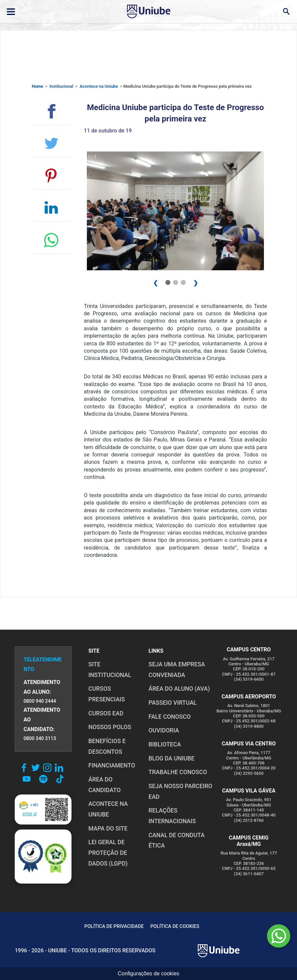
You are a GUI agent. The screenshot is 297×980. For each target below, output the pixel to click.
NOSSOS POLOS (110, 727)
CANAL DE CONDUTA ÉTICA (177, 841)
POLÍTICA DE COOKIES (175, 926)
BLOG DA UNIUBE (172, 758)
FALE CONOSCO (170, 717)
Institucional (61, 86)
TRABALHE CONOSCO (178, 772)
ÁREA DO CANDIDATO (104, 785)
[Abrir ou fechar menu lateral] (11, 12)
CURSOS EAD (106, 713)
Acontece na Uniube (99, 86)
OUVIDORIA (164, 730)
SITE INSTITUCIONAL (110, 670)
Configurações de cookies (148, 973)
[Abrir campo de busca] (286, 12)
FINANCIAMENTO (112, 765)
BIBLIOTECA (165, 744)
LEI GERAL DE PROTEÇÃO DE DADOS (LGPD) (108, 853)
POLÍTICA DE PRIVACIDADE (114, 926)
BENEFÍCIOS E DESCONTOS (107, 746)
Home (37, 86)
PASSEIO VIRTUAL (173, 703)
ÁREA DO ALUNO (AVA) (179, 689)
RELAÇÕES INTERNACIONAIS (172, 816)
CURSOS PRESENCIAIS (106, 694)
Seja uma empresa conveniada (177, 670)
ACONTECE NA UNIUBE (108, 809)
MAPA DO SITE (108, 829)
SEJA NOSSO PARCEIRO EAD (181, 791)
